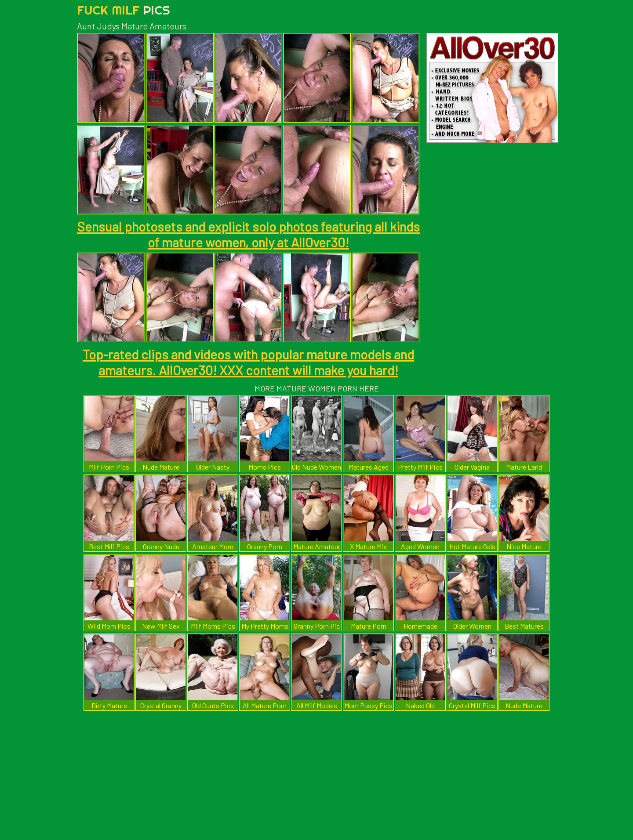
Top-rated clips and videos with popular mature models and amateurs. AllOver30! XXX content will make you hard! (248, 362)
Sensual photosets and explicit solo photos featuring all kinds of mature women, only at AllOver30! (248, 234)
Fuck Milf (124, 10)
